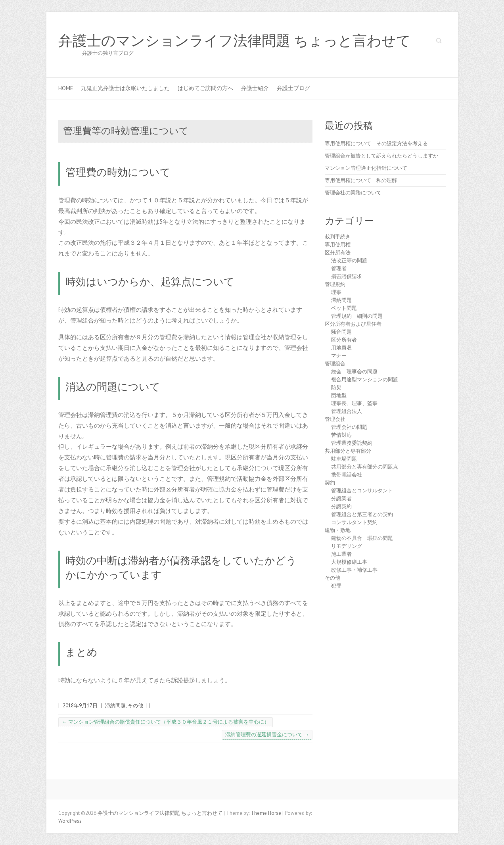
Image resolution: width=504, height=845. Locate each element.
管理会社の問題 (349, 427)
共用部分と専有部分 (348, 451)
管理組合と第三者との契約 (362, 514)
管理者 (339, 268)
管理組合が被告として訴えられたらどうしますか (381, 156)
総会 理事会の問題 (354, 372)
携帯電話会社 (347, 475)
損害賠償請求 (347, 276)
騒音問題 (341, 332)
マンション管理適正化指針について (366, 168)
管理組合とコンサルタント (362, 491)
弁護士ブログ (293, 88)
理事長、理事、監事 (354, 403)
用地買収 (341, 348)
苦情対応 (341, 435)
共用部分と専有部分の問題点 (365, 467)
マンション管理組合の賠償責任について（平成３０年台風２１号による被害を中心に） (166, 722)
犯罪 (336, 586)
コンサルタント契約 (354, 522)
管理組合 (335, 364)
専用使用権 (338, 245)
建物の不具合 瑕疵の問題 (362, 538)
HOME (66, 88)
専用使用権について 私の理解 (361, 180)
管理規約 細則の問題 (357, 316)
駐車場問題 (344, 459)
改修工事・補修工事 (354, 570)
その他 (135, 706)
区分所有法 (338, 253)
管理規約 (335, 284)
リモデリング (347, 546)
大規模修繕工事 (349, 562)
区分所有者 (344, 340)
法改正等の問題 (349, 260)
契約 (330, 483)
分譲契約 (341, 506)
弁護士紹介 (255, 88)
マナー (339, 356)
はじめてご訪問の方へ (205, 88)
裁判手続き (338, 237)
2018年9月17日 (80, 706)
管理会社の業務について (353, 193)
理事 (336, 292)
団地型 (339, 395)
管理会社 (335, 419)
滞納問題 (115, 706)
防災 (336, 387)
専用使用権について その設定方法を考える (376, 143)
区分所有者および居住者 (353, 324)
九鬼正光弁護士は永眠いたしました (125, 88)
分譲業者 (341, 498)
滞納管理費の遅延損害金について (267, 735)
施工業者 (341, 554)
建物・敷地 (338, 530)
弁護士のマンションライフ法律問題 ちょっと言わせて (235, 41)
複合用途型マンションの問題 (365, 379)
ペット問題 (344, 308)
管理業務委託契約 (352, 443)
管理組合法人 (347, 411)
